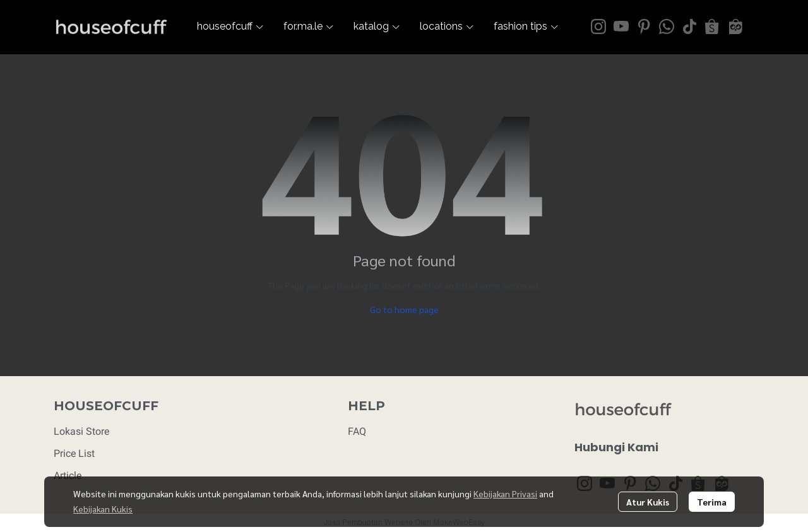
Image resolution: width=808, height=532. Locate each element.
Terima (712, 502)
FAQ (357, 431)
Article (68, 476)
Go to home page (404, 309)
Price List (74, 453)
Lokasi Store (81, 431)
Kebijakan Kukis (103, 509)
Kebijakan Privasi (505, 494)
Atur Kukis (648, 502)
